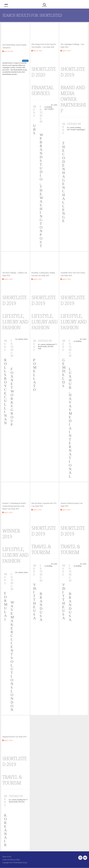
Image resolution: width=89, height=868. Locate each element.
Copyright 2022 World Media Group (15, 863)
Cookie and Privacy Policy (11, 860)
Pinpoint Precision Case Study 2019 (14, 737)
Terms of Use (7, 857)
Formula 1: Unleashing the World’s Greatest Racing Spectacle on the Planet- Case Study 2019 (14, 506)
